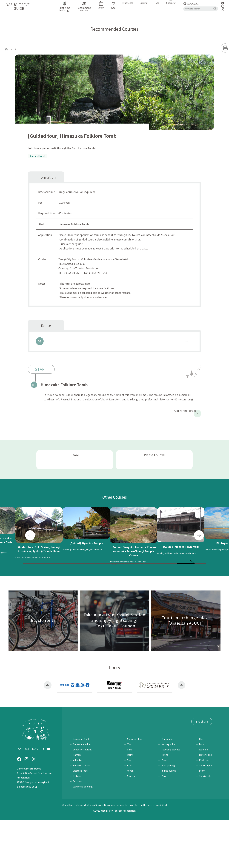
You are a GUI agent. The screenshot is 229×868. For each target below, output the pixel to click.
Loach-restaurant (82, 798)
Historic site (205, 803)
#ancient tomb (38, 156)
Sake (132, 798)
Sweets (134, 824)
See (198, 782)
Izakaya (77, 824)
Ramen (77, 803)
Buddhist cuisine (82, 813)
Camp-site (168, 787)
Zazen (166, 808)
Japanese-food (81, 787)
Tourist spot (206, 813)
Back (114, 587)
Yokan (133, 819)
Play (165, 824)
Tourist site (205, 824)
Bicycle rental (102, 753)
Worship (203, 798)
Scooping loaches (172, 798)
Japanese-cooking (83, 835)
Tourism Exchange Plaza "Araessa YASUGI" (94, 765)
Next (199, 545)
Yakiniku (77, 808)
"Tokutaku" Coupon (82, 759)
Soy (132, 808)
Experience (166, 782)
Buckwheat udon (82, 792)
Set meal (78, 829)
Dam (202, 787)
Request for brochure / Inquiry (87, 771)
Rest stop (204, 808)
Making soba (169, 792)
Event (73, 753)
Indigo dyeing (170, 819)
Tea (132, 792)
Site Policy (117, 771)
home (13, 49)
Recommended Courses (33, 49)
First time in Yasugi (81, 747)
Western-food (80, 819)
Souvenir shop (137, 787)
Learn (202, 819)
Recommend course (109, 747)
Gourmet (76, 782)
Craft (132, 813)
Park (201, 792)
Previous (30, 545)
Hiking (166, 803)
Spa (110, 782)
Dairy (133, 803)
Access (85, 753)
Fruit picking (169, 813)
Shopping (133, 782)
